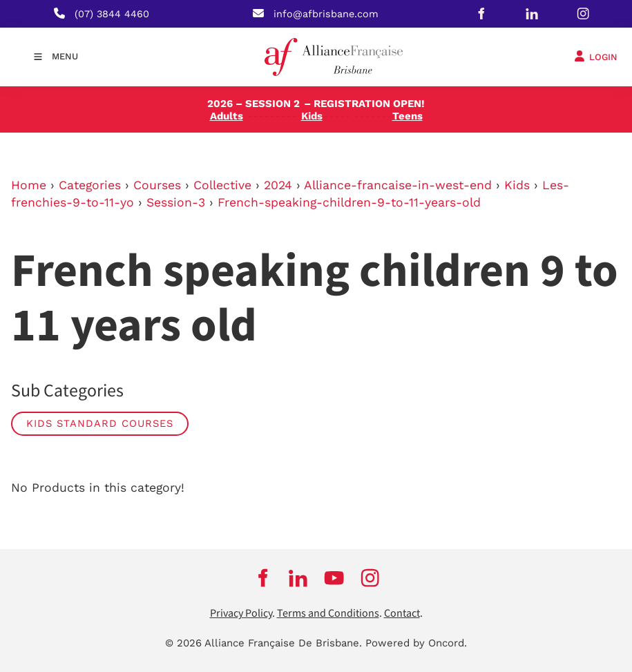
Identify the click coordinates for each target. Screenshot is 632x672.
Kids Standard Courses (100, 423)
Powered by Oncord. (416, 643)
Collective (222, 185)
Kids (517, 185)
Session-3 (176, 202)
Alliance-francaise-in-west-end (398, 185)
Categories (90, 185)
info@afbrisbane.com (326, 14)
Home (29, 185)
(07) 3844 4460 (112, 14)
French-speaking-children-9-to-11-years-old (349, 202)
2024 (278, 185)
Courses (157, 185)
